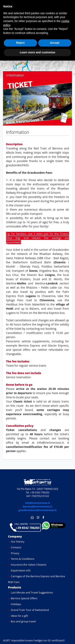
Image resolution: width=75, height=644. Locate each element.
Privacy (14, 553)
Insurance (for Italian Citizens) (27, 565)
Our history (16, 542)
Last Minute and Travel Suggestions (30, 592)
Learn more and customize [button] (37, 52)
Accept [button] (55, 43)
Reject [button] (20, 43)
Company (15, 536)
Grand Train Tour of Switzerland (28, 610)
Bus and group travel (22, 621)
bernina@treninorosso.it (37, 507)
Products (15, 587)
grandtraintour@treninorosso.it (37, 510)
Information (15, 75)
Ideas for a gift (18, 616)
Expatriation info (19, 570)
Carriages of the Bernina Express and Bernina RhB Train (36, 579)
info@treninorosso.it (38, 503)
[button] (8, 102)
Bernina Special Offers (23, 598)
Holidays (14, 604)
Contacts (15, 547)
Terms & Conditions (21, 559)
